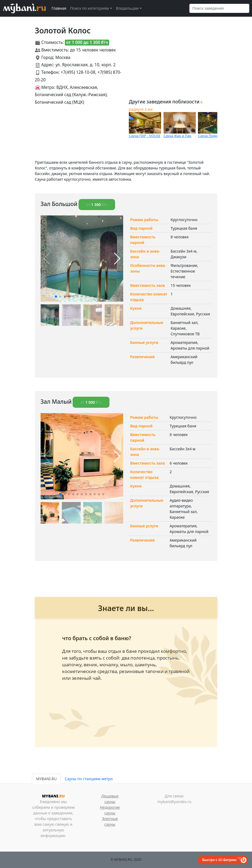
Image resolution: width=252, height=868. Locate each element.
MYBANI (53, 796)
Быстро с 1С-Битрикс (219, 860)
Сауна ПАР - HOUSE (145, 136)
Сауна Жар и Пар (178, 136)
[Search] (219, 8)
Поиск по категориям (90, 8)
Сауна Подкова (210, 136)
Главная (59, 8)
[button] (56, 297)
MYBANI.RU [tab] (46, 779)
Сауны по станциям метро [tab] (89, 779)
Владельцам (127, 8)
